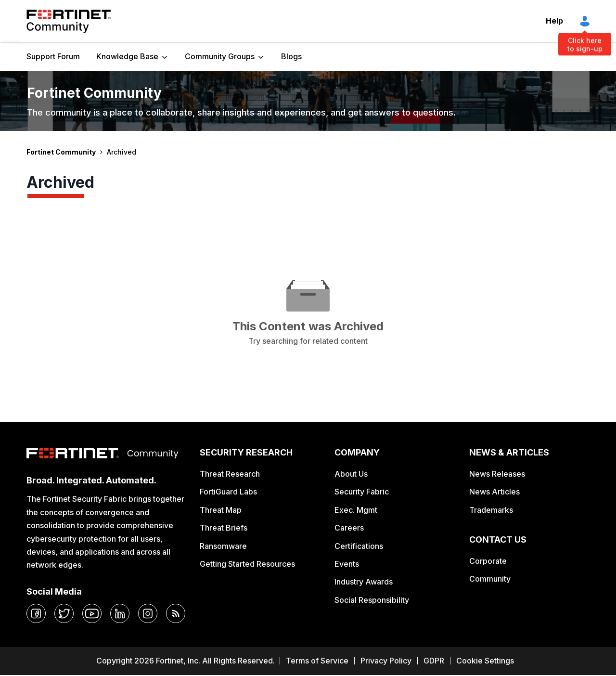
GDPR (434, 661)
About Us (351, 474)
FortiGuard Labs (228, 492)
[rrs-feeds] (176, 613)
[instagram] (148, 613)
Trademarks (491, 510)
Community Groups (220, 56)
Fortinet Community (69, 21)
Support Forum (53, 56)
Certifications (359, 546)
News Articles (494, 492)
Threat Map (221, 510)
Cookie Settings (485, 661)
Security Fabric (362, 492)
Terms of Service (317, 661)
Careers (349, 528)
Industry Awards (364, 582)
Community (490, 579)
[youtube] (92, 613)
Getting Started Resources (247, 564)
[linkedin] (120, 613)
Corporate (488, 561)
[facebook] (36, 613)
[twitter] (64, 613)
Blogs (291, 56)
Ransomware (223, 546)
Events (347, 564)
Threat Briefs (224, 528)
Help (554, 21)
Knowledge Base (127, 56)
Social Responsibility (372, 600)
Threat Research (230, 474)
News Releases (497, 474)
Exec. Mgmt (356, 510)
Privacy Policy (386, 661)
